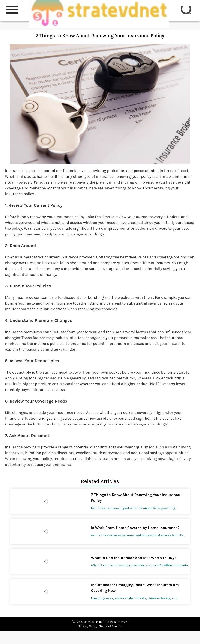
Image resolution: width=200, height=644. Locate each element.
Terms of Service (110, 626)
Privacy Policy (88, 626)
